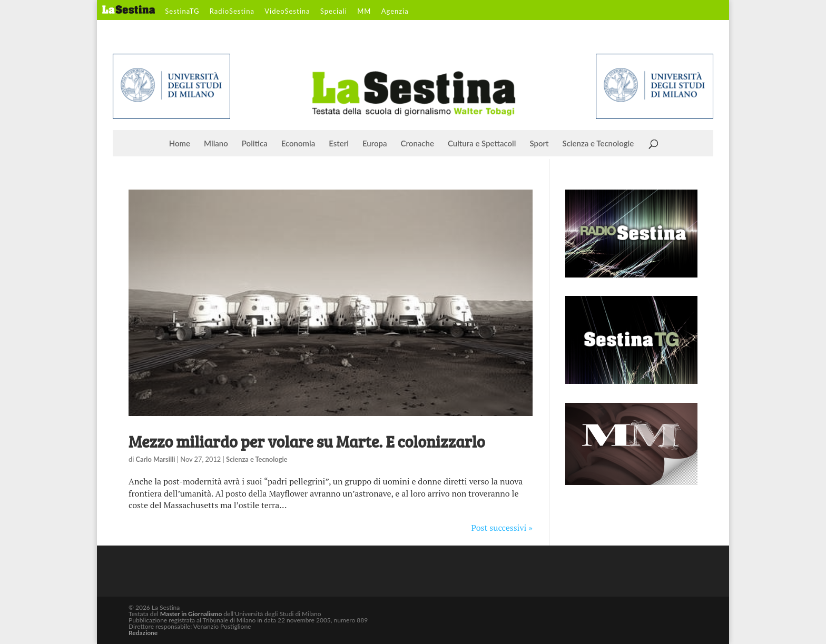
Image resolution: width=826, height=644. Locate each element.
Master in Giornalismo (191, 614)
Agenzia (395, 12)
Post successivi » (502, 528)
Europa (375, 144)
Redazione (143, 633)
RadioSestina (232, 12)
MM (364, 12)
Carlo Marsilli (156, 459)
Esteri (339, 144)
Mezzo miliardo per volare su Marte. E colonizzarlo (307, 441)
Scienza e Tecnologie (598, 144)
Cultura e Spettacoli (482, 144)
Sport (539, 144)
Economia (298, 144)
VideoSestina (287, 12)
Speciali (334, 12)
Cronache (417, 144)
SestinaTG (182, 12)
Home (180, 144)
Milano (216, 144)
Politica (255, 144)
